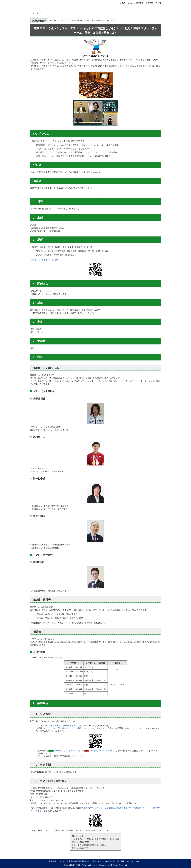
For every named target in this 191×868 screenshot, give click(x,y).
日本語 (123, 3)
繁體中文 (149, 3)
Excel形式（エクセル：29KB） (68, 751)
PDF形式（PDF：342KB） (101, 751)
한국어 (158, 3)
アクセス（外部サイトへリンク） (45, 260)
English (131, 3)
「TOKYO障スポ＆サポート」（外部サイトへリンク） (60, 726)
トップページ (36, 13)
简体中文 (140, 3)
